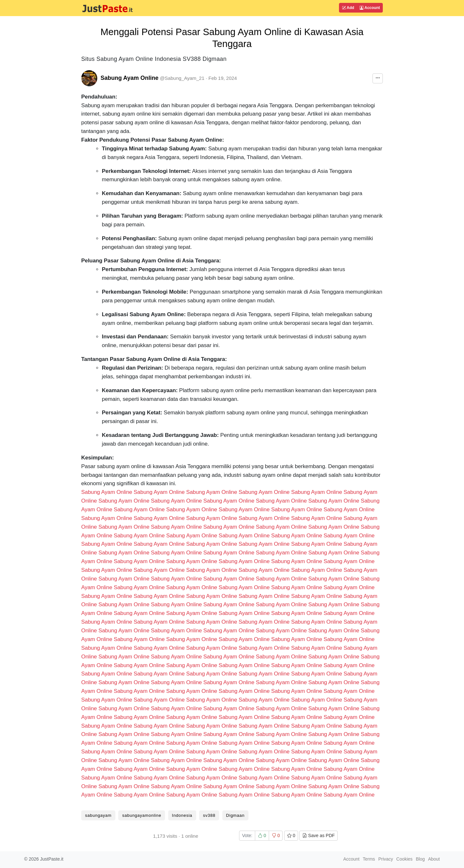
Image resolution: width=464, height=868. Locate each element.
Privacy (386, 859)
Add (348, 8)
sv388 (209, 815)
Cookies (405, 859)
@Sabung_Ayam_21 (182, 78)
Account (370, 8)
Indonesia (182, 815)
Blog (420, 859)
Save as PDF (318, 835)
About (434, 859)
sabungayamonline (142, 815)
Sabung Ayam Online (130, 78)
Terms (369, 859)
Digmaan (235, 815)
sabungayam (98, 815)
